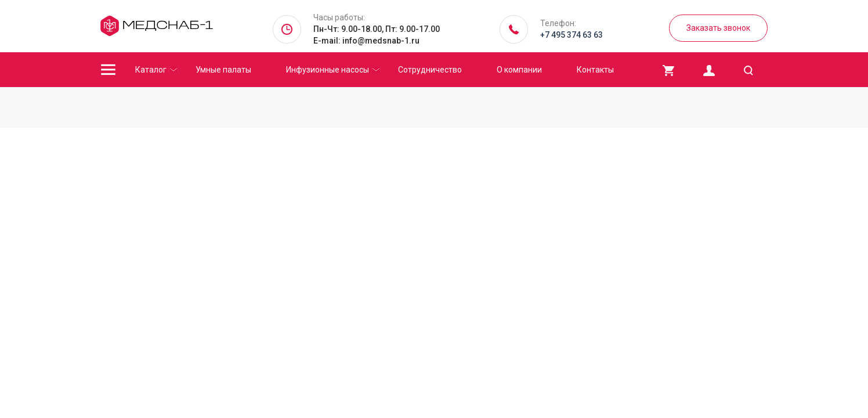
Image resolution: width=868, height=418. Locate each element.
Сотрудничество (430, 70)
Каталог (151, 70)
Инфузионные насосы (328, 70)
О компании (519, 70)
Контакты (595, 70)
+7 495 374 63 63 (572, 35)
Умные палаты (223, 70)
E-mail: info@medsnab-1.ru (366, 41)
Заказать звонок (718, 28)
